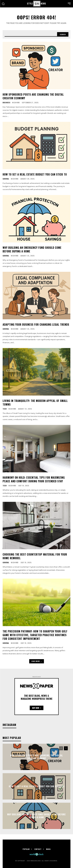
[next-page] (66, 748)
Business (7, 103)
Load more (37, 661)
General (6, 179)
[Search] (63, 34)
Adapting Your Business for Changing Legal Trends (36, 324)
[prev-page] (61, 748)
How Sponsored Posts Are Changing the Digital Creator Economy (33, 96)
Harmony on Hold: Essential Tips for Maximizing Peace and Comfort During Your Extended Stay (34, 479)
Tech (5, 409)
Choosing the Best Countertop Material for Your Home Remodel (35, 556)
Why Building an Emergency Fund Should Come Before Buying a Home (32, 249)
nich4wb (16, 103)
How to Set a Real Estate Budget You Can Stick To (35, 174)
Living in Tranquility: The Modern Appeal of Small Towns (35, 403)
